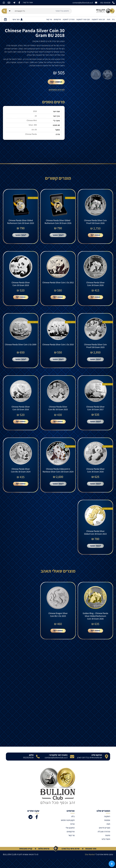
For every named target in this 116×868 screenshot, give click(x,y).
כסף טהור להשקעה (83, 19)
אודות (72, 833)
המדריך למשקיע (69, 19)
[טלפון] (38, 766)
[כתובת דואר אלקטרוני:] (72, 766)
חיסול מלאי (106, 848)
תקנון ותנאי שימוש (68, 829)
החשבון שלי (70, 837)
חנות (109, 19)
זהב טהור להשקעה (98, 19)
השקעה (107, 825)
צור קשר (49, 19)
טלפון (31, 764)
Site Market (90, 863)
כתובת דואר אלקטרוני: (58, 764)
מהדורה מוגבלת (104, 841)
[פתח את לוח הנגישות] (112, 864)
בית (113, 19)
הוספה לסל (56, 82)
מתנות (108, 844)
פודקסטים (57, 19)
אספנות (107, 829)
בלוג (73, 825)
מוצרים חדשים (105, 837)
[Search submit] (4, 11)
